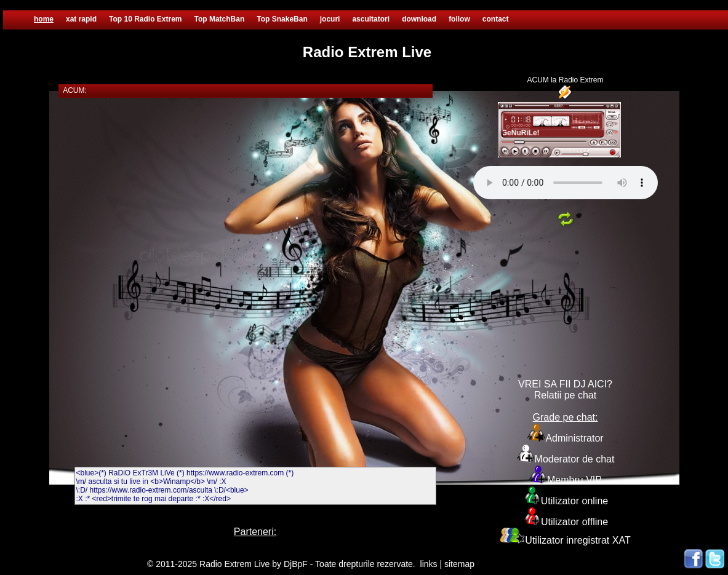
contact (496, 19)
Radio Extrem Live (234, 564)
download (419, 19)
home (44, 19)
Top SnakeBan (282, 19)
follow (459, 19)
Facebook (694, 559)
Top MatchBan (220, 19)
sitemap (459, 564)
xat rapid (81, 19)
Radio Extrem (581, 80)
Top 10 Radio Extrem (145, 19)
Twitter (715, 559)
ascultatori (371, 19)
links (429, 564)
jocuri (330, 19)
